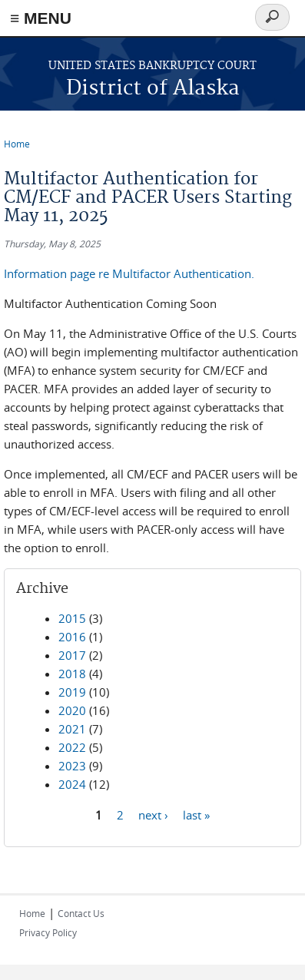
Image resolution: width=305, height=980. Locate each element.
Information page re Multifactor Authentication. (129, 273)
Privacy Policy (48, 932)
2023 (72, 766)
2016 (72, 637)
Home (17, 144)
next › (153, 814)
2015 (72, 618)
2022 (72, 747)
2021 (72, 729)
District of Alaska (153, 89)
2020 (72, 710)
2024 (72, 784)
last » (196, 814)
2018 (72, 674)
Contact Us (81, 913)
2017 (72, 655)
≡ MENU (41, 18)
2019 (72, 692)
